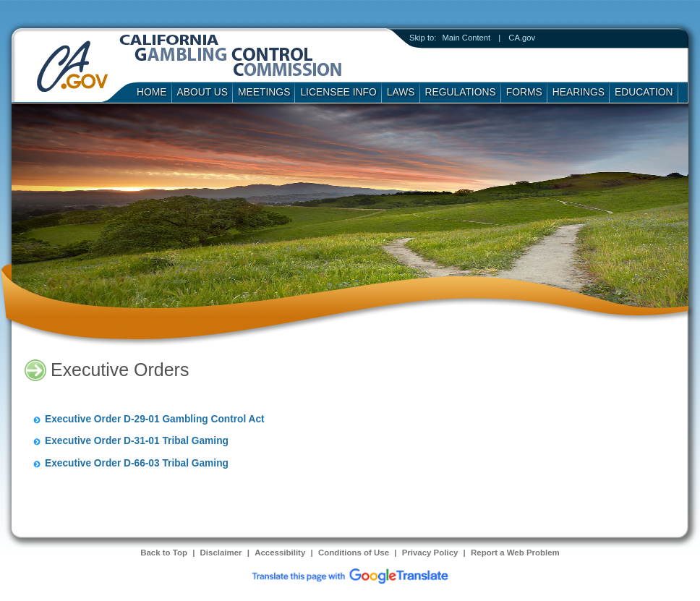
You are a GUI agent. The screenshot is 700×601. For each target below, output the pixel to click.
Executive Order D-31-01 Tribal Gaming (137, 441)
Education (644, 92)
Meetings (264, 92)
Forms (524, 92)
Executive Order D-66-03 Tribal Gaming (137, 463)
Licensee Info (338, 92)
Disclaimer (221, 553)
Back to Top (164, 553)
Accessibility (280, 553)
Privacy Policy (430, 553)
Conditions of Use (354, 553)
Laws (401, 92)
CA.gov (522, 38)
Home (152, 92)
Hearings (579, 92)
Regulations (461, 92)
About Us (203, 92)
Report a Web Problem (515, 553)
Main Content (466, 38)
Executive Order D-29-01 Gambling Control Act (155, 419)
